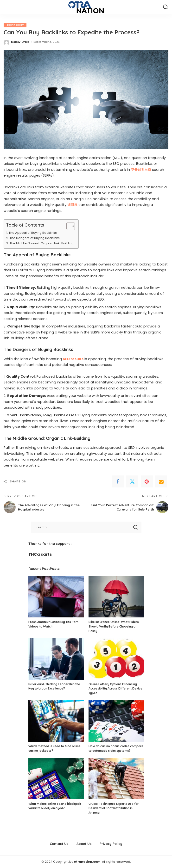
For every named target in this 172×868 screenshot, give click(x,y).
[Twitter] (132, 482)
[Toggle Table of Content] (68, 226)
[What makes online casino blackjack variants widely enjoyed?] (56, 779)
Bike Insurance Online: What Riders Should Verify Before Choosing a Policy (114, 627)
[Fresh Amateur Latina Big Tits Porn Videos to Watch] (56, 597)
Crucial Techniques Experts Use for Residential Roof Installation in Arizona (114, 808)
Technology (15, 25)
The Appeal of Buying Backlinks (33, 233)
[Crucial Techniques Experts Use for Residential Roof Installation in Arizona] (116, 779)
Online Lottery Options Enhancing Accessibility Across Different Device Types (115, 689)
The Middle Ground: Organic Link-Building (42, 243)
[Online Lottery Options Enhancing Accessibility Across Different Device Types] (116, 659)
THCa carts (40, 554)
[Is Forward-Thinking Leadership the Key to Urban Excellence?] (56, 659)
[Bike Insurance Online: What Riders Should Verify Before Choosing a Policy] (116, 597)
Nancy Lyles (20, 42)
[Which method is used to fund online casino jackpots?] (56, 721)
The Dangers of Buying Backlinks (35, 238)
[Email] (161, 482)
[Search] (166, 7)
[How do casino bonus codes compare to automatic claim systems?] (116, 721)
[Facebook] (118, 482)
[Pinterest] (147, 482)
